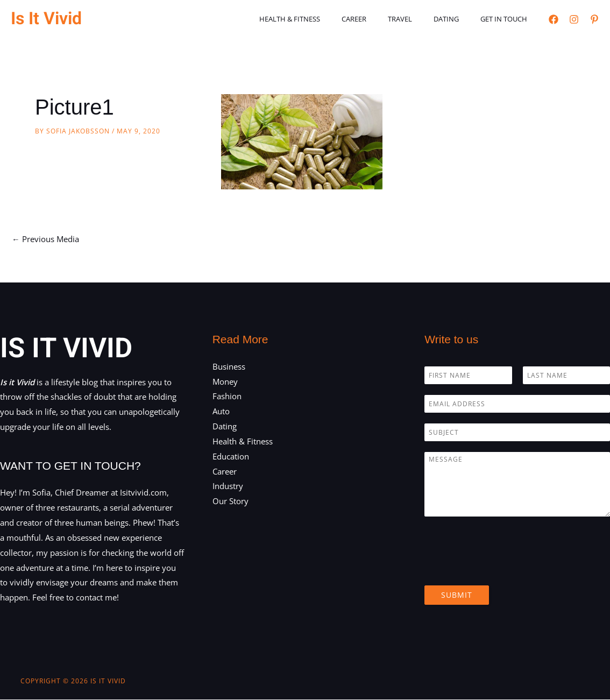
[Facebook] (554, 19)
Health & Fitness (324, 19)
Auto (221, 412)
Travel (419, 19)
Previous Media (45, 239)
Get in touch (508, 19)
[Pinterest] (594, 19)
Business (229, 366)
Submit (457, 595)
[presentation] (506, 568)
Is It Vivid (46, 19)
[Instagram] (574, 19)
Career (380, 19)
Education (231, 457)
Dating (457, 19)
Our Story (230, 501)
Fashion (227, 397)
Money (225, 381)
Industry (228, 486)
